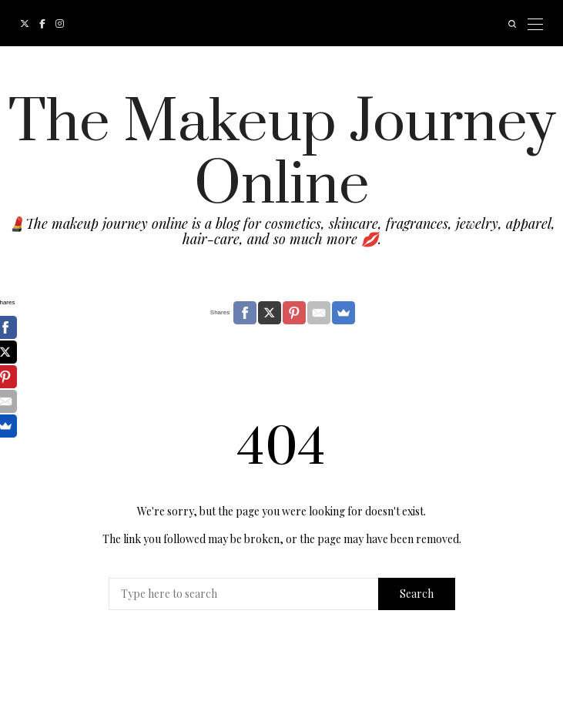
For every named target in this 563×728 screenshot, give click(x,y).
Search (417, 594)
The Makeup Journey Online (282, 154)
